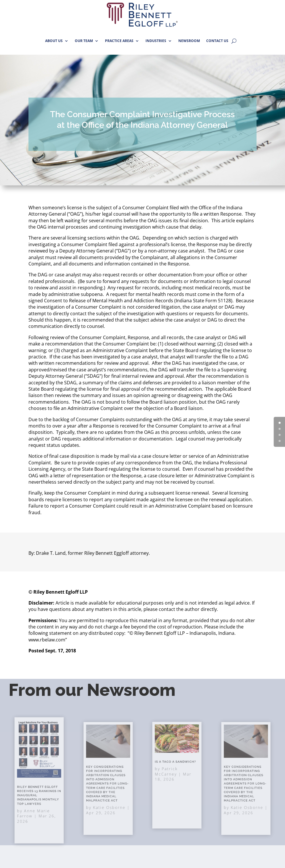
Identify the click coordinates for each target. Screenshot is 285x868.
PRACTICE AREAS (119, 41)
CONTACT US (217, 41)
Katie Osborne (109, 798)
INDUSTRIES (156, 41)
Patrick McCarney (170, 772)
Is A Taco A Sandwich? (176, 766)
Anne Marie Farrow (35, 803)
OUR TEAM (84, 41)
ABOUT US (54, 41)
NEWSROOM (189, 41)
